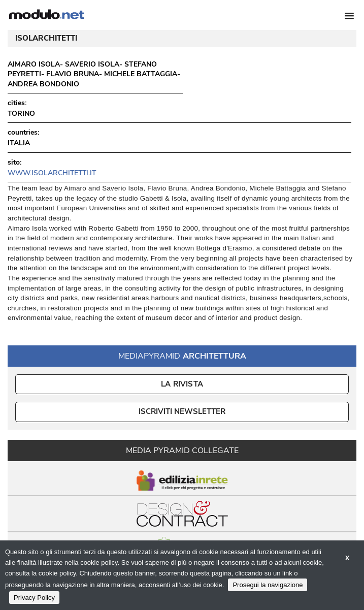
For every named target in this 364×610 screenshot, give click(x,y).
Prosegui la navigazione (268, 585)
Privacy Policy (34, 598)
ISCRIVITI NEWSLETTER (182, 411)
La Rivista (182, 384)
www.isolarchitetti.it (52, 173)
